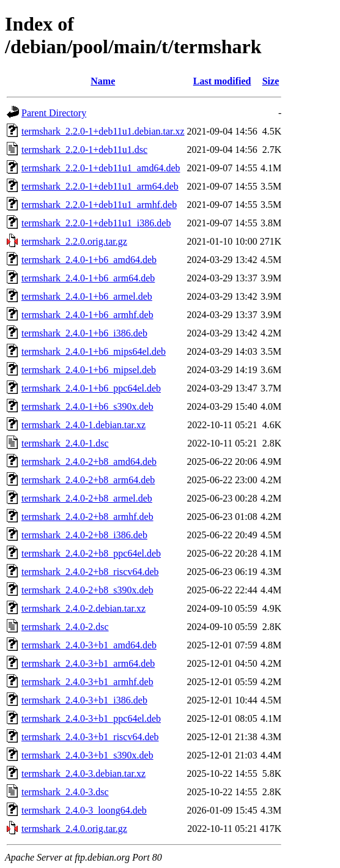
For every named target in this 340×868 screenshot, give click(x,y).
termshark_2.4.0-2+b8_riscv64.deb (90, 572)
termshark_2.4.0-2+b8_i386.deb (84, 535)
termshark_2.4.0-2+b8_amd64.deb (89, 462)
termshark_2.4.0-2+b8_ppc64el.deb (91, 553)
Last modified (222, 81)
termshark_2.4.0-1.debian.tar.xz (83, 425)
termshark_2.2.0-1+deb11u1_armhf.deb (99, 205)
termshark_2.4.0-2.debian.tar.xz (83, 608)
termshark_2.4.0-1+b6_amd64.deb (89, 260)
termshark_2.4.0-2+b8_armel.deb (87, 498)
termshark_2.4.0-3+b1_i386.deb (84, 700)
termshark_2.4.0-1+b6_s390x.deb (87, 406)
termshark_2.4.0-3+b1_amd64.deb (89, 645)
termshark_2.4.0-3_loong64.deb (84, 810)
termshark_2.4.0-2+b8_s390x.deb (87, 590)
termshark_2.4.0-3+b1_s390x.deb (87, 755)
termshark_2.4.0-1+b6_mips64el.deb (94, 351)
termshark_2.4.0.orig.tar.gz (74, 829)
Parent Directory (54, 113)
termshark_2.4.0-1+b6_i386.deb (84, 333)
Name (103, 81)
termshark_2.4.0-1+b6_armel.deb (87, 296)
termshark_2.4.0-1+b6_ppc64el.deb (91, 388)
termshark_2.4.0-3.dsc (65, 792)
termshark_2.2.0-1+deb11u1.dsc (84, 150)
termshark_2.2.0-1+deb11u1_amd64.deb (101, 168)
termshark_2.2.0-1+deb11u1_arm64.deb (100, 186)
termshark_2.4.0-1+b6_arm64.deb (88, 278)
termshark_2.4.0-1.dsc (65, 443)
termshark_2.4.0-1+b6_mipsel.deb (89, 370)
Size (271, 81)
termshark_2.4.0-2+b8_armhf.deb (87, 517)
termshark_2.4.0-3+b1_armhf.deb (87, 682)
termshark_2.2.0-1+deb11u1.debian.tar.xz (103, 131)
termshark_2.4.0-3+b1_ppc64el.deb (91, 718)
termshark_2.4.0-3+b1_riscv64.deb (90, 737)
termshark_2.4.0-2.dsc (65, 627)
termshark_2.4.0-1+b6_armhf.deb (87, 315)
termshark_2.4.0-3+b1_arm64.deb (88, 663)
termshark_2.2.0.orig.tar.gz (74, 241)
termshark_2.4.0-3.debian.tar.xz (83, 773)
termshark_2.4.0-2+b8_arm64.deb (88, 480)
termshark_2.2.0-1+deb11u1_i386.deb (96, 223)
